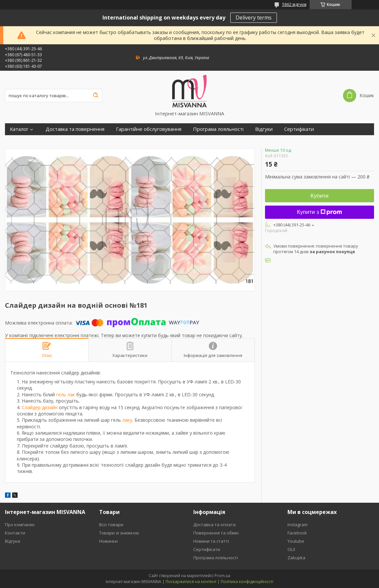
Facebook (297, 533)
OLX (291, 549)
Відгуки (264, 129)
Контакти (15, 533)
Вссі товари (111, 525)
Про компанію (20, 525)
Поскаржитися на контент (191, 582)
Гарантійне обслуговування (149, 129)
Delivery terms (254, 18)
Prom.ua (222, 576)
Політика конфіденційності (247, 582)
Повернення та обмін (216, 533)
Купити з (320, 212)
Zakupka (296, 558)
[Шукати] (95, 96)
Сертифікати (299, 129)
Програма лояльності (218, 129)
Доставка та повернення (75, 129)
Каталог (19, 129)
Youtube (296, 541)
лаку (127, 420)
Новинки (108, 541)
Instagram (298, 525)
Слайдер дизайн (40, 407)
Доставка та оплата (214, 525)
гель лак (66, 394)
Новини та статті (211, 541)
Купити (320, 196)
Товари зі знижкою (119, 533)
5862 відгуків (294, 4)
